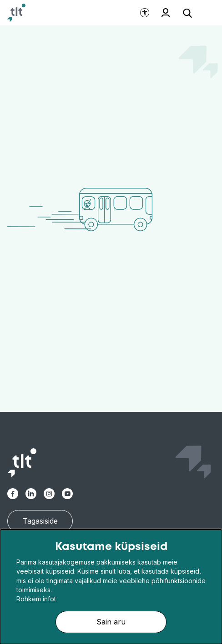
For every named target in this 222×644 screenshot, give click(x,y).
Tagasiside (40, 521)
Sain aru (111, 622)
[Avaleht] (16, 13)
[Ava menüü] (204, 13)
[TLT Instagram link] (49, 494)
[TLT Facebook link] (13, 494)
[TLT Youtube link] (67, 494)
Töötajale (166, 13)
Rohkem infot (36, 599)
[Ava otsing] (187, 13)
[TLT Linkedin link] (31, 494)
